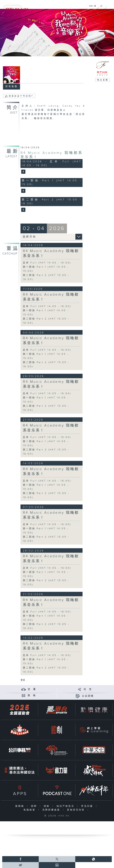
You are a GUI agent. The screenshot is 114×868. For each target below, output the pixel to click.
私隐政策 (30, 810)
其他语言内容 (77, 810)
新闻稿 (20, 806)
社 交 (88, 689)
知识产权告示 (66, 806)
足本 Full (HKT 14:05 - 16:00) (47, 263)
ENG (91, 6)
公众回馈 (88, 696)
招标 (47, 806)
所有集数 (12, 87)
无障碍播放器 (52, 810)
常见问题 (88, 806)
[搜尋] (101, 5)
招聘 (35, 806)
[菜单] (110, 5)
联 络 (32, 696)
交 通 (32, 689)
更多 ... (24, 680)
